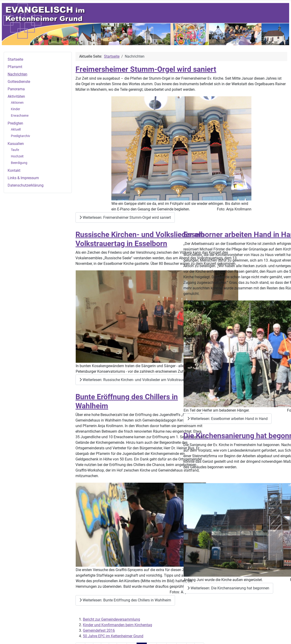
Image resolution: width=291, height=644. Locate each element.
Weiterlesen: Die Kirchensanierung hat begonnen (228, 588)
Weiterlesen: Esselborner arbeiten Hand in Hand (227, 419)
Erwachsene (20, 116)
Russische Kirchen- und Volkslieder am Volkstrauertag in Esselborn (140, 239)
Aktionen (17, 103)
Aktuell (16, 129)
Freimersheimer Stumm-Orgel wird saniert (146, 69)
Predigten (15, 123)
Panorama (16, 89)
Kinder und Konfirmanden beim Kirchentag (117, 625)
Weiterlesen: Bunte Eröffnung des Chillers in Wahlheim (125, 600)
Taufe (15, 150)
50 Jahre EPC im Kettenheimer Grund (113, 636)
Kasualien (16, 144)
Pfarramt (15, 67)
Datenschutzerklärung (26, 185)
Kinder (16, 109)
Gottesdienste (19, 82)
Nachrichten (17, 74)
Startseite (15, 59)
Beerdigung (19, 163)
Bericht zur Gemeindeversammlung (111, 619)
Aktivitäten (16, 96)
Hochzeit (17, 156)
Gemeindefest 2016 (99, 630)
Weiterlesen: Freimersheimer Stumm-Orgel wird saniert (125, 217)
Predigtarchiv (20, 136)
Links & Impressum (23, 178)
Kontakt (14, 170)
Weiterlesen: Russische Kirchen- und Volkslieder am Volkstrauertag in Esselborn (146, 380)
